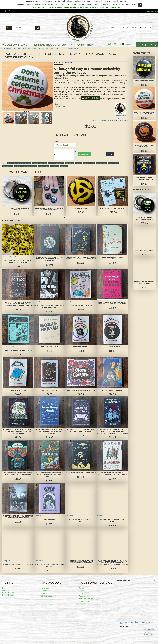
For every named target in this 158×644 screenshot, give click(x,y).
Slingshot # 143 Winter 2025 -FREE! (81, 303)
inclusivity (43, 160)
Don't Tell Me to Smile (144, 250)
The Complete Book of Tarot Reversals (112, 255)
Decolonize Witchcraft (144, 81)
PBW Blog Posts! (124, 578)
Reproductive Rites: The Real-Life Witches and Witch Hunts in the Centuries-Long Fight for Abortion (18, 301)
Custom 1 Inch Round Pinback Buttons (17, 206)
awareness (60, 160)
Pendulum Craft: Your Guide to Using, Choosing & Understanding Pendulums (81, 255)
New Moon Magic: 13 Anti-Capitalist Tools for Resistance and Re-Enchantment (49, 429)
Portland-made (44, 163)
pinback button (8, 163)
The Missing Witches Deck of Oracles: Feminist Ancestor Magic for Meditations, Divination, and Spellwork (112, 429)
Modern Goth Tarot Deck (112, 387)
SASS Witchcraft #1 (49, 387)
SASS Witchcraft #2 (18, 387)
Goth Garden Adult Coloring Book (81, 387)
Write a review (123, 118)
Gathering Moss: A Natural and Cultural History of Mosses (81, 559)
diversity (79, 160)
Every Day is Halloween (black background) (144, 146)
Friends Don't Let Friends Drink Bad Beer (144, 282)
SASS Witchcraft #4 (81, 344)
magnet (17, 163)
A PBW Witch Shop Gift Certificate (113, 205)
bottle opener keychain (29, 163)
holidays (35, 160)
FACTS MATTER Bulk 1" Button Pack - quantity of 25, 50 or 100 (18, 259)
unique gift (64, 163)
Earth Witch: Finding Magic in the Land (81, 470)
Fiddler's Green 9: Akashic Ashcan (18, 348)
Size (55, 139)
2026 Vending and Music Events (149, 628)
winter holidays (113, 160)
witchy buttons (43, 49)
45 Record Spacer (81, 205)
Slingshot (69, 299)
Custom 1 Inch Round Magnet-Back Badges (144, 218)
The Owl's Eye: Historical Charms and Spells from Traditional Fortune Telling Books (18, 429)
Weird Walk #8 (49, 517)
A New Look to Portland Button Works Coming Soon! (135, 620)
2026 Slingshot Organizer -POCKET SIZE (18, 562)
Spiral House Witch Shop (27, 49)
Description (58, 62)
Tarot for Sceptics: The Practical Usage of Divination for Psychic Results (49, 472)
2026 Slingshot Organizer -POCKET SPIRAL (81, 518)
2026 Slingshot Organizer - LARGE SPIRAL (112, 518)
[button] (25, 111)
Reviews (69, 62)
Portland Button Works (11, 254)
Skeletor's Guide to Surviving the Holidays (144, 179)
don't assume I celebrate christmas (19, 160)
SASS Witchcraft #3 (112, 344)
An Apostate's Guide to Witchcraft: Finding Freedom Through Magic (18, 471)
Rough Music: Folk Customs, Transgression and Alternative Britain (112, 471)
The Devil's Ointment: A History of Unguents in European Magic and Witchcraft (49, 256)
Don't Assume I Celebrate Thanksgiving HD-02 (144, 113)
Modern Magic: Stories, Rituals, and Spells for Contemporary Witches (112, 300)
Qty (55, 151)
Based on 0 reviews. (108, 118)
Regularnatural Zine (49, 344)
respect (51, 160)
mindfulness (70, 160)
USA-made (54, 163)
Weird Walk (39, 513)
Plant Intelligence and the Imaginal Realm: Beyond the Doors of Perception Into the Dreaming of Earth (112, 561)
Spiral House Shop (9, 49)
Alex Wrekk (39, 558)
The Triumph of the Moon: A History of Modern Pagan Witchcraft (18, 514)
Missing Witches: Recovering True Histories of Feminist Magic (81, 428)
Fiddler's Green (9, 344)
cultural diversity (89, 160)
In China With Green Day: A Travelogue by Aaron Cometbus (49, 304)
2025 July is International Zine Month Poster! (49, 563)
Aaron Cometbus (41, 299)
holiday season (101, 160)
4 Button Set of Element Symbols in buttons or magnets (49, 206)
